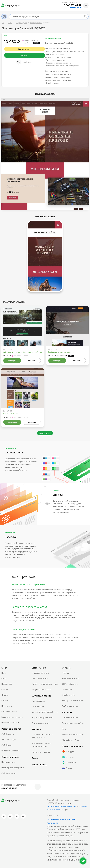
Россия (67, 768)
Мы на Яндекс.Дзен (71, 740)
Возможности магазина (12, 717)
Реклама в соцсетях (41, 752)
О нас (4, 678)
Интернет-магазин (10, 751)
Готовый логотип (70, 717)
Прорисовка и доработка (74, 723)
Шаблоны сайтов (40, 678)
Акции (35, 758)
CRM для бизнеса (70, 684)
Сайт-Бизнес (7, 745)
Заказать (25, 55)
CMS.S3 (5, 689)
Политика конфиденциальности (62, 820)
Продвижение (38, 701)
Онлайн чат (67, 689)
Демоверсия (12, 361)
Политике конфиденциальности (62, 806)
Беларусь (68, 752)
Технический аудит (40, 723)
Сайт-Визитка (8, 734)
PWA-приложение (70, 706)
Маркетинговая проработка (45, 712)
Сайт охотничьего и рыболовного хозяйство (22, 352)
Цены (4, 673)
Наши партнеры (9, 762)
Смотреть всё (45, 433)
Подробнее (32, 361)
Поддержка (7, 706)
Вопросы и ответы (10, 712)
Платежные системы (11, 723)
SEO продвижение (41, 696)
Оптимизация (38, 706)
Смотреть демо (25, 49)
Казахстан (69, 757)
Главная (66, 673)
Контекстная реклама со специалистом (43, 736)
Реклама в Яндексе (71, 678)
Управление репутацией (43, 717)
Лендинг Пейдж (9, 740)
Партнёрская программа (13, 768)
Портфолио (7, 684)
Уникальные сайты (40, 673)
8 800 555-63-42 (72, 5)
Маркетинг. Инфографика (74, 734)
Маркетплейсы (40, 765)
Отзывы (5, 695)
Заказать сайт (74, 8)
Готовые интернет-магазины (45, 684)
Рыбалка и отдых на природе (61, 352)
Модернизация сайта (41, 689)
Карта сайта (52, 823)
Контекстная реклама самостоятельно (42, 745)
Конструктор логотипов (73, 701)
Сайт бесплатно (9, 773)
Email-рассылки (69, 695)
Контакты (6, 701)
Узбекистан (69, 763)
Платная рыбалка (11, 414)
